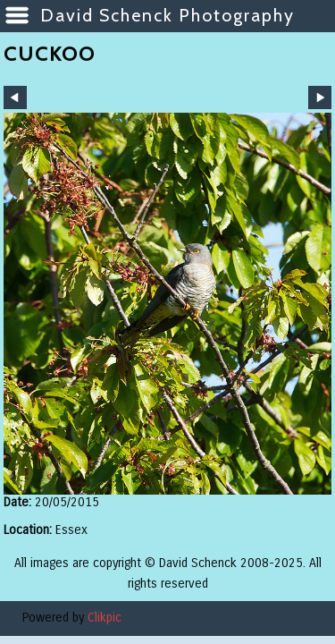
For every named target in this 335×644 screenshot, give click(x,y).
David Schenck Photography (167, 15)
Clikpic (105, 618)
